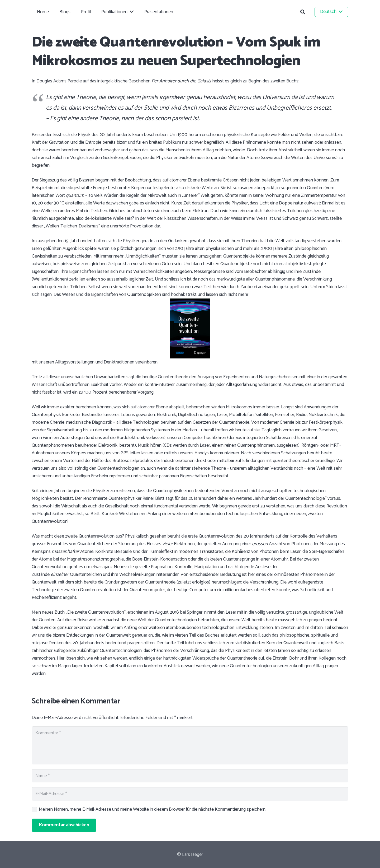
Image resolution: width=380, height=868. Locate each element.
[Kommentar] (190, 745)
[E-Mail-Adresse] (190, 794)
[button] (303, 12)
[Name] (190, 776)
